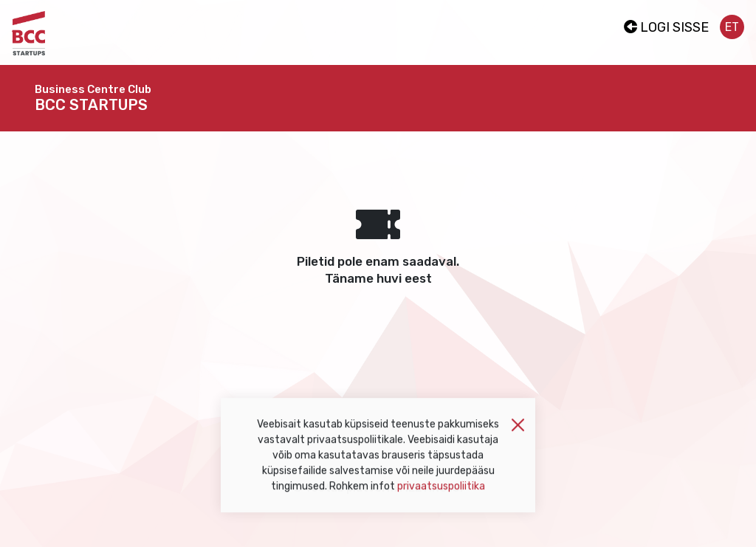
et (732, 27)
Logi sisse (666, 27)
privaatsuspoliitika (441, 491)
